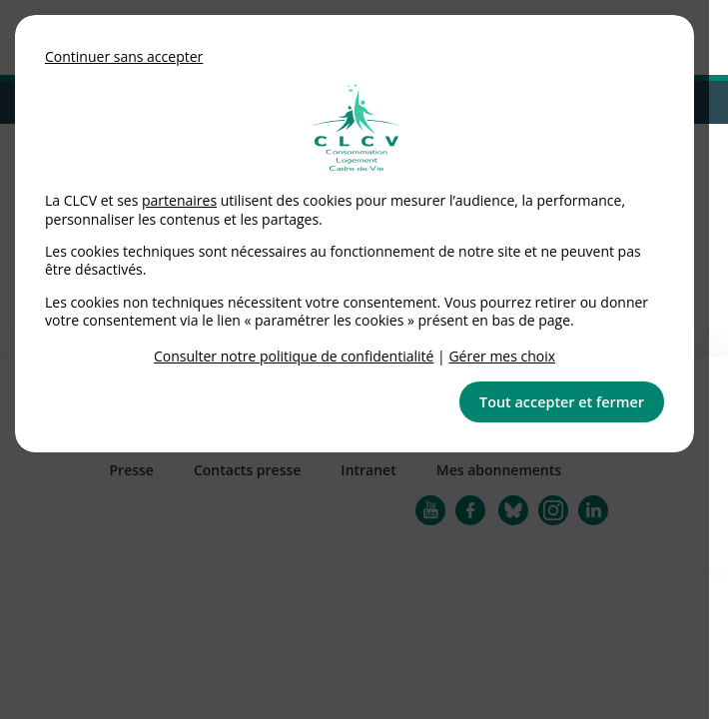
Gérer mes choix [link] (502, 356)
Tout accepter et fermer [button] (562, 402)
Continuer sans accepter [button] (124, 56)
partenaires (179, 200)
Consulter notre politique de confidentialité (294, 356)
